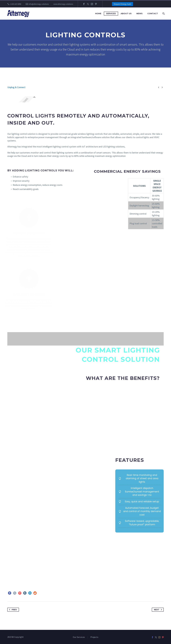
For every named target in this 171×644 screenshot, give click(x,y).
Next (158, 610)
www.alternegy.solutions (63, 4)
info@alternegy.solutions (39, 4)
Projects (94, 637)
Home (98, 14)
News (139, 14)
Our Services (79, 637)
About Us (126, 14)
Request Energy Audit (123, 4)
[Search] (163, 14)
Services (111, 14)
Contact (153, 14)
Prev (12, 610)
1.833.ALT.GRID (16, 4)
